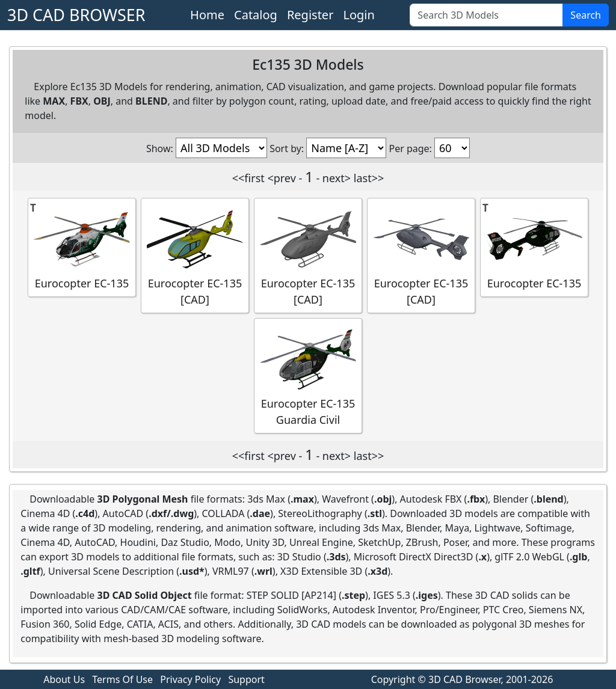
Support (246, 679)
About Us (64, 679)
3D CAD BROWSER (76, 15)
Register (310, 15)
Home (207, 15)
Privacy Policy (190, 679)
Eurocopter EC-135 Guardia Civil (308, 375)
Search (586, 15)
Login (359, 15)
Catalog (256, 15)
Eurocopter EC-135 (82, 247)
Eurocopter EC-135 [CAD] (195, 255)
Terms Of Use (122, 679)
